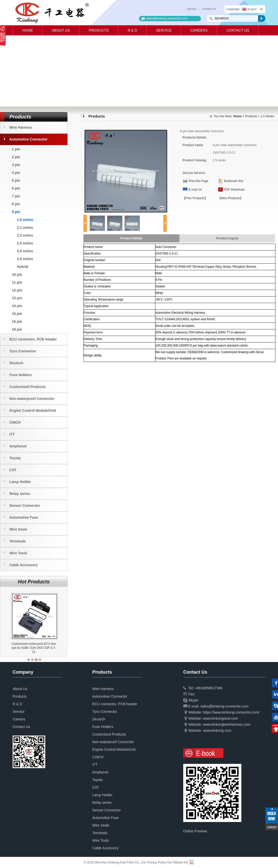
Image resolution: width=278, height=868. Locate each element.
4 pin (16, 173)
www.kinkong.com (217, 730)
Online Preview (195, 831)
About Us (61, 30)
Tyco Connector (23, 351)
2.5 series (25, 243)
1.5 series (25, 220)
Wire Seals (18, 529)
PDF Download (234, 190)
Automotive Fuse (24, 517)
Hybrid (22, 267)
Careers (199, 30)
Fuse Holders (21, 375)
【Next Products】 (230, 198)
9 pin (16, 212)
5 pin (16, 180)
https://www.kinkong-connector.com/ (231, 712)
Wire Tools (18, 553)
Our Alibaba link (177, 862)
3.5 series (25, 259)
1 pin (16, 149)
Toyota (15, 458)
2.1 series (25, 227)
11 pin (17, 282)
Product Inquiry (227, 238)
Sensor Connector (25, 506)
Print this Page (198, 181)
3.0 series (25, 251)
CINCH (15, 422)
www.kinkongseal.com (220, 718)
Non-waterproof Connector (32, 399)
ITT (12, 434)
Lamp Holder (20, 482)
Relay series (20, 494)
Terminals (18, 541)
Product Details (131, 238)
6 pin (16, 188)
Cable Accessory (24, 565)
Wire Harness (21, 127)
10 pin (17, 275)
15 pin (17, 314)
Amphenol (18, 446)
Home (28, 30)
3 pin (16, 165)
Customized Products (28, 387)
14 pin (17, 306)
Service (192, 9)
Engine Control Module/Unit (33, 410)
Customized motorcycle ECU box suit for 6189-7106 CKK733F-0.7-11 (34, 648)
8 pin (16, 204)
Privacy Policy (157, 862)
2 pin (16, 157)
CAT (13, 470)
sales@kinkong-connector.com (167, 18)
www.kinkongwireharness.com (227, 724)
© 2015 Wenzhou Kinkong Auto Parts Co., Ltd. (115, 862)
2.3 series (25, 235)
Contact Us (209, 9)
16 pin (17, 322)
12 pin (17, 290)
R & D (132, 30)
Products (99, 30)
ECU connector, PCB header (33, 339)
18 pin (17, 329)
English (250, 9)
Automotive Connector (28, 139)
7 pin (16, 196)
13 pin (17, 298)
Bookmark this (234, 181)
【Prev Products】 (195, 198)
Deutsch (16, 363)
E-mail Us (195, 190)
